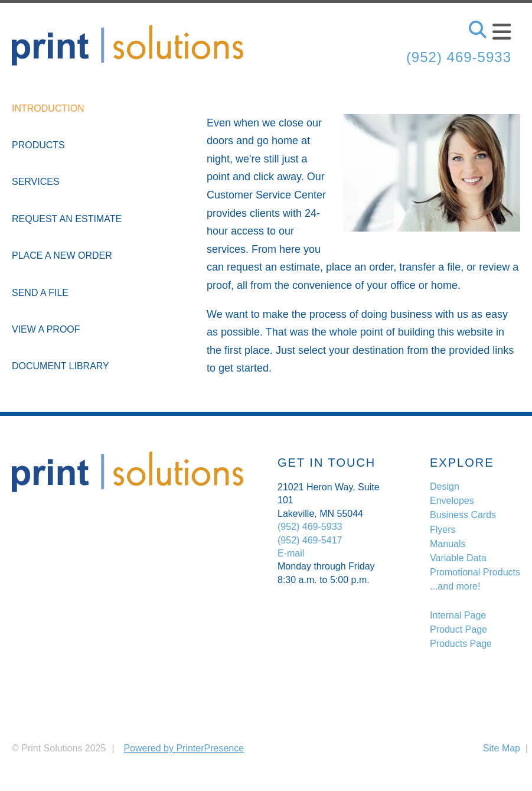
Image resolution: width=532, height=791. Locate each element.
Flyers (443, 530)
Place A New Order (62, 255)
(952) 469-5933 (459, 57)
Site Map (502, 748)
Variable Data (458, 558)
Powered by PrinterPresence (184, 748)
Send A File (40, 293)
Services (36, 182)
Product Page (458, 629)
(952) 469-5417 (310, 540)
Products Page (461, 644)
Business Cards (463, 515)
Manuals (448, 544)
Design (445, 486)
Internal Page (458, 615)
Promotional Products (475, 572)
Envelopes (452, 501)
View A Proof (46, 329)
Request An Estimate (67, 219)
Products (38, 145)
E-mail (291, 553)
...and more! (455, 586)
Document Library (61, 366)
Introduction (48, 108)
